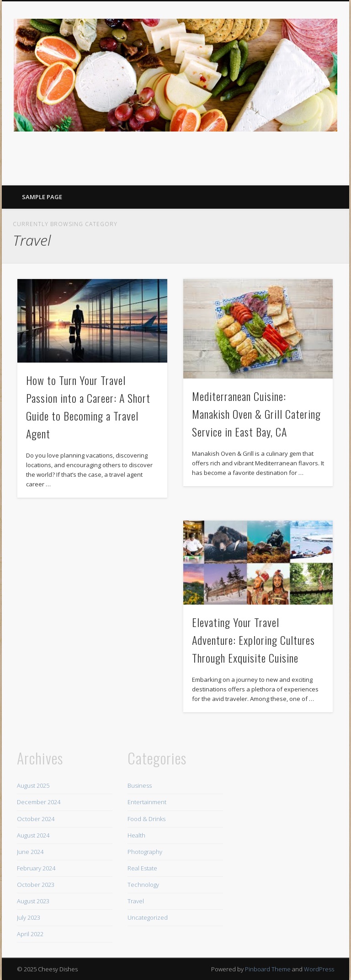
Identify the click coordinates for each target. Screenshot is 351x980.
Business (140, 785)
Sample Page (42, 197)
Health (136, 835)
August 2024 (33, 835)
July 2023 (29, 917)
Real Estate (142, 868)
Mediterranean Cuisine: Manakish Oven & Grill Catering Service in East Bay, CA (256, 414)
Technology (143, 885)
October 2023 (36, 885)
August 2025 (33, 785)
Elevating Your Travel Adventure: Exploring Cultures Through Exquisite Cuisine (253, 640)
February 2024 (36, 868)
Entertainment (147, 802)
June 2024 (30, 852)
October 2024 (36, 819)
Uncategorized (148, 917)
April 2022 (30, 934)
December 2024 (39, 802)
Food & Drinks (146, 819)
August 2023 (33, 901)
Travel (136, 901)
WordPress (319, 969)
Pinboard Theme (268, 969)
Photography (145, 852)
